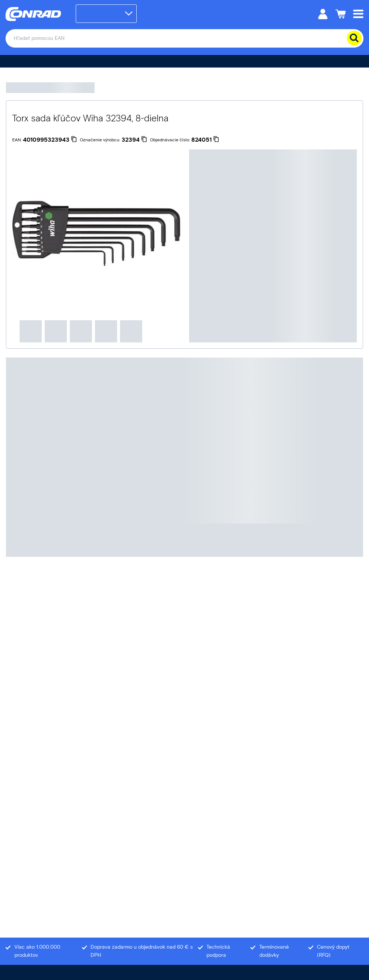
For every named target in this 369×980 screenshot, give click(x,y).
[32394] (134, 140)
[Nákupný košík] (341, 13)
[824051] (205, 140)
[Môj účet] (323, 13)
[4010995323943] (50, 140)
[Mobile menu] (358, 13)
